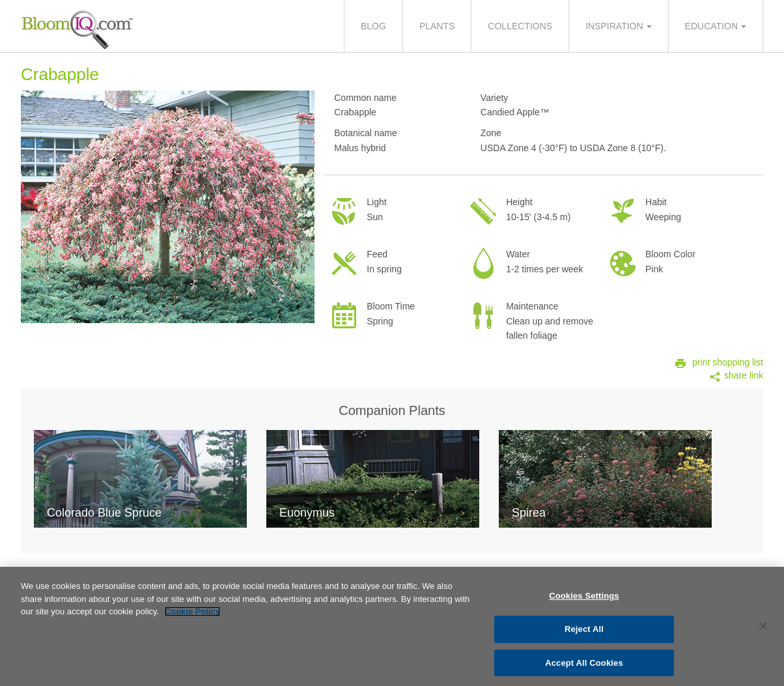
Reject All (584, 632)
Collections (520, 26)
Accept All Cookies (584, 666)
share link (744, 375)
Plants (437, 26)
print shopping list (728, 362)
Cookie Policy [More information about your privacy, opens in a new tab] (192, 615)
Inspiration (614, 26)
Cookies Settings (584, 600)
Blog (373, 26)
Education (711, 26)
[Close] (763, 630)
